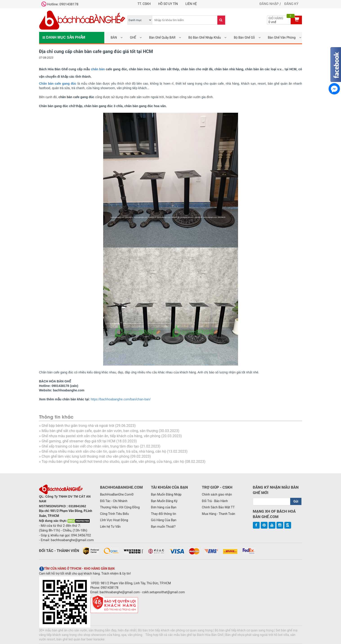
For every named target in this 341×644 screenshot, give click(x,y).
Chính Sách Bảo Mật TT (218, 507)
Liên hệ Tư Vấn (110, 527)
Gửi (296, 501)
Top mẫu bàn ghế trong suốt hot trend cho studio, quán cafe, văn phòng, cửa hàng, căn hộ (113, 462)
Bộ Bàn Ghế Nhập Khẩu (205, 37)
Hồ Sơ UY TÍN (168, 4)
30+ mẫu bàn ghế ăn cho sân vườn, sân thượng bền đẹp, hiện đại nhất (88, 630)
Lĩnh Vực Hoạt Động (114, 520)
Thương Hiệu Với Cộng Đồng (120, 507)
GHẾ (133, 37)
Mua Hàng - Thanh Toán (218, 514)
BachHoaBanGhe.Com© (117, 494)
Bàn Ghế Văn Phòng (282, 37)
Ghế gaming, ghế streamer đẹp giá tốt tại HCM (78, 441)
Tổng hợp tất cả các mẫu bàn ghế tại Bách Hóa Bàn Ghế (184, 635)
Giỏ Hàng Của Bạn (164, 520)
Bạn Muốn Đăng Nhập (166, 494)
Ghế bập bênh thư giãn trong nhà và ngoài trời (78, 426)
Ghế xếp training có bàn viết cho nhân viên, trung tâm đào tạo (90, 446)
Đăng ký (291, 4)
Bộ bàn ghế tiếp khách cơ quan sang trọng (244, 630)
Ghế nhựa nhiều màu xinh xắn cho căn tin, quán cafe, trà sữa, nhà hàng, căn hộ (104, 451)
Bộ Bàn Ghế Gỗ (244, 37)
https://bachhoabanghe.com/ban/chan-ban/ (120, 399)
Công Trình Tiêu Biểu (114, 514)
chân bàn (98, 69)
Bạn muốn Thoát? (163, 527)
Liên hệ (191, 4)
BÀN (114, 37)
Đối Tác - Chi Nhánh (114, 501)
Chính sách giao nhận (217, 494)
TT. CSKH (144, 4)
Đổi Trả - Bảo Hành (215, 501)
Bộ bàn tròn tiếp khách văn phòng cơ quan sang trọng (175, 630)
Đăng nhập (269, 4)
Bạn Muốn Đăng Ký (164, 501)
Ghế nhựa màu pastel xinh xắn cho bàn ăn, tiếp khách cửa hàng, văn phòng (101, 436)
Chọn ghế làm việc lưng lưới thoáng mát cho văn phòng (86, 456)
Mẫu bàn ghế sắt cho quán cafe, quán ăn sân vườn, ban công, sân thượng (100, 431)
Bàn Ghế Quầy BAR (162, 37)
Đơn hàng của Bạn (164, 507)
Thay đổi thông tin (163, 514)
